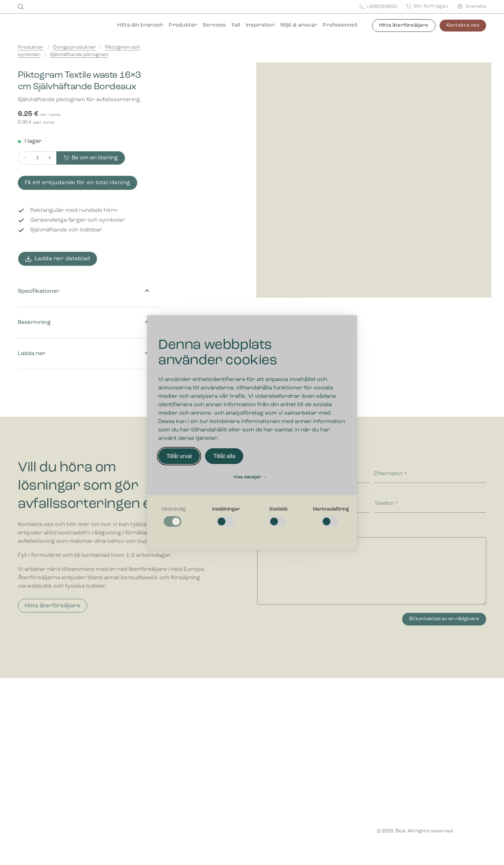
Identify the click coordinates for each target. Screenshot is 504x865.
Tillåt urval (179, 456)
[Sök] (21, 7)
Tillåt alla (224, 456)
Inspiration (260, 25)
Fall (236, 25)
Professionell (340, 25)
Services (214, 25)
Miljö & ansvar (299, 25)
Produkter (183, 25)
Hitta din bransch (140, 25)
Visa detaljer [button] (250, 477)
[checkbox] (173, 517)
